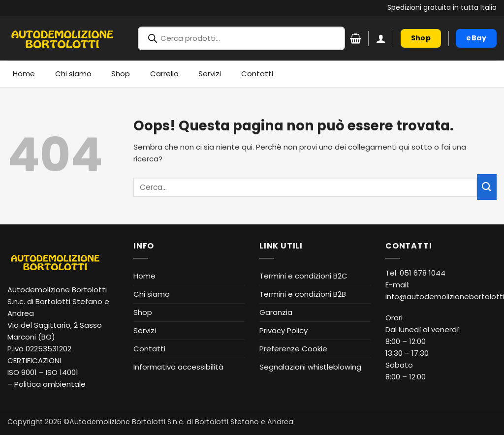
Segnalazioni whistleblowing (310, 367)
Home (24, 74)
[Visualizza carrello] (356, 38)
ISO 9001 (22, 372)
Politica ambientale (50, 384)
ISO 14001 (62, 372)
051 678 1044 (423, 273)
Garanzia (276, 312)
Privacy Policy (283, 330)
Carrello (164, 74)
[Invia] (487, 187)
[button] (381, 38)
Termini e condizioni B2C (303, 276)
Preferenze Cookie (293, 349)
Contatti (257, 74)
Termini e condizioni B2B (303, 294)
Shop (121, 74)
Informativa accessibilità (178, 367)
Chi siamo (73, 74)
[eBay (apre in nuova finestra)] (476, 38)
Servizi (210, 74)
